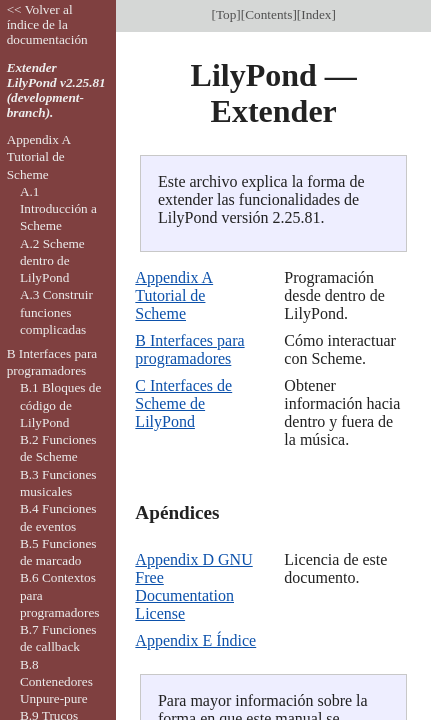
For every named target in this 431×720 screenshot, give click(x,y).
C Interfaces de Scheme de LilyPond (183, 403)
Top (226, 14)
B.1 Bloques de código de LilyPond (60, 405)
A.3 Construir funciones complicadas (56, 312)
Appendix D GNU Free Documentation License (193, 586)
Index (316, 14)
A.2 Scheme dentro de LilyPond (52, 261)
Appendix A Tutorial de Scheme (174, 295)
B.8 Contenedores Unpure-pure (56, 682)
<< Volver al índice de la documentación (47, 24)
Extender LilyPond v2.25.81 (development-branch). (56, 90)
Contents (268, 14)
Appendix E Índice (195, 640)
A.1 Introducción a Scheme (58, 209)
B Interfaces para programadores (189, 349)
